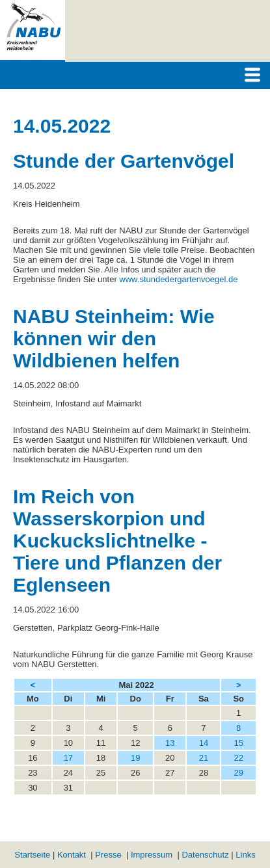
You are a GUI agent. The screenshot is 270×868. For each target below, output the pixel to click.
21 (204, 758)
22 (238, 758)
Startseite (32, 855)
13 (170, 743)
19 (135, 758)
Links (245, 855)
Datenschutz (205, 855)
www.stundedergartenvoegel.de (178, 279)
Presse (108, 855)
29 (238, 773)
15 (238, 743)
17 (68, 758)
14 (204, 743)
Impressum (152, 855)
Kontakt (72, 855)
